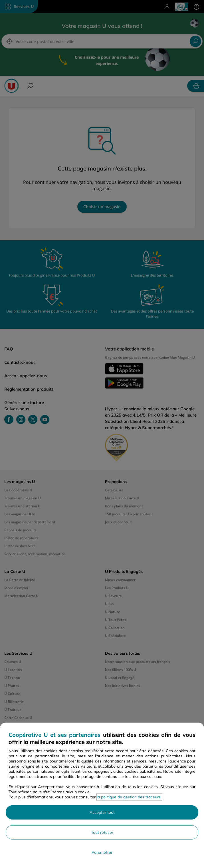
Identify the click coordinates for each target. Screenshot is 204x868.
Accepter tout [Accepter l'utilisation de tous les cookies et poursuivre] (102, 812)
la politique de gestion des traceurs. (129, 797)
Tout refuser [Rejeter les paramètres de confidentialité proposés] (102, 832)
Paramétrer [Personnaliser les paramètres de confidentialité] (102, 852)
